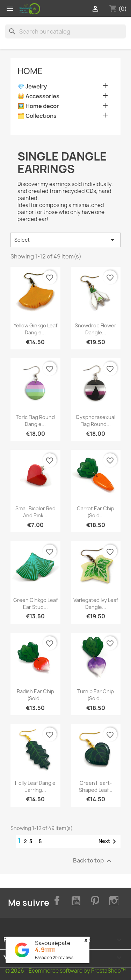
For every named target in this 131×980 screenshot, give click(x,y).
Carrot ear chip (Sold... (96, 512)
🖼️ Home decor (38, 106)
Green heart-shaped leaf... (96, 786)
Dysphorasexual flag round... (96, 421)
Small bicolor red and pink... (35, 512)
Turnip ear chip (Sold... (96, 695)
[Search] (65, 31)
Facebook (56, 900)
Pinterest (94, 900)
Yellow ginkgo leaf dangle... (35, 329)
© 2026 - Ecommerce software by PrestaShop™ (65, 971)
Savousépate (53, 943)
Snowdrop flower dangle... (96, 329)
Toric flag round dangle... (35, 421)
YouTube (75, 900)
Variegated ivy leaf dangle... (96, 603)
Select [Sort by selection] (65, 240)
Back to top (93, 861)
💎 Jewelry (32, 87)
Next (108, 841)
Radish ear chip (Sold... (35, 695)
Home (30, 71)
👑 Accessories (38, 96)
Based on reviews (54, 957)
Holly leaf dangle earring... (35, 786)
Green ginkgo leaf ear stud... (35, 603)
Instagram (113, 900)
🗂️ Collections (37, 116)
